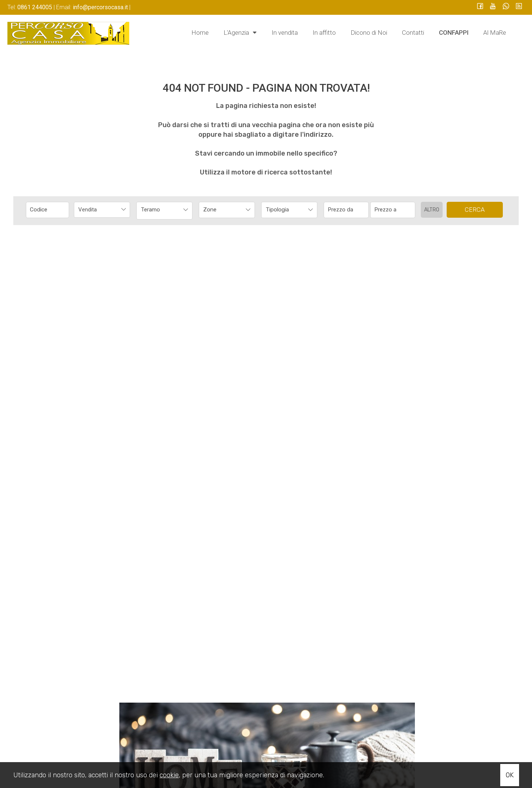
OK (510, 775)
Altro (432, 210)
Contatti (413, 33)
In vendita (285, 33)
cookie (169, 775)
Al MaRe (495, 33)
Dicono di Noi (369, 33)
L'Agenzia (240, 32)
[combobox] (102, 210)
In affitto (324, 33)
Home (200, 33)
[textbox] (222, 210)
